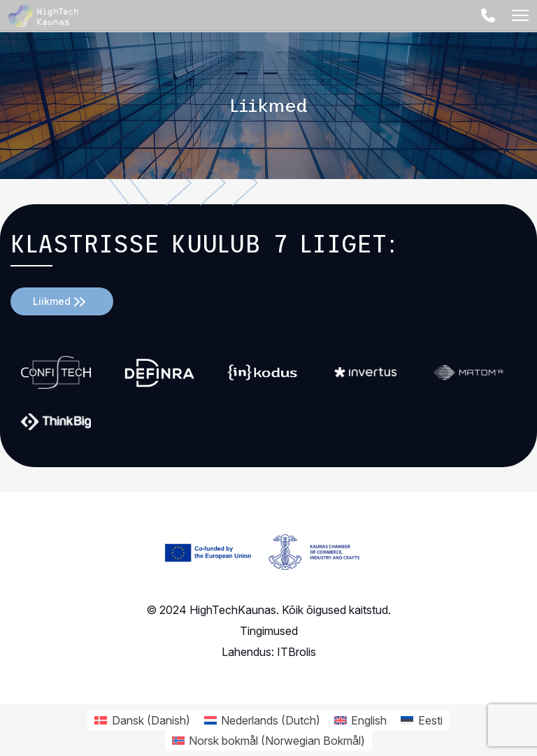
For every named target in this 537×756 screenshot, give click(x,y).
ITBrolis (296, 652)
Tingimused (269, 631)
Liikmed (52, 301)
